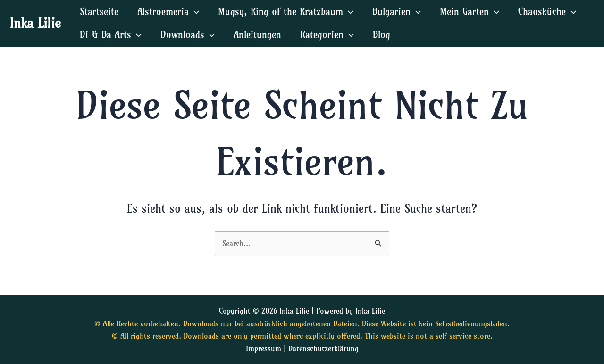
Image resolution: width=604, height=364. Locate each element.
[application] (194, 12)
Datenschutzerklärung (323, 348)
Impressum (264, 348)
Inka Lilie (35, 23)
